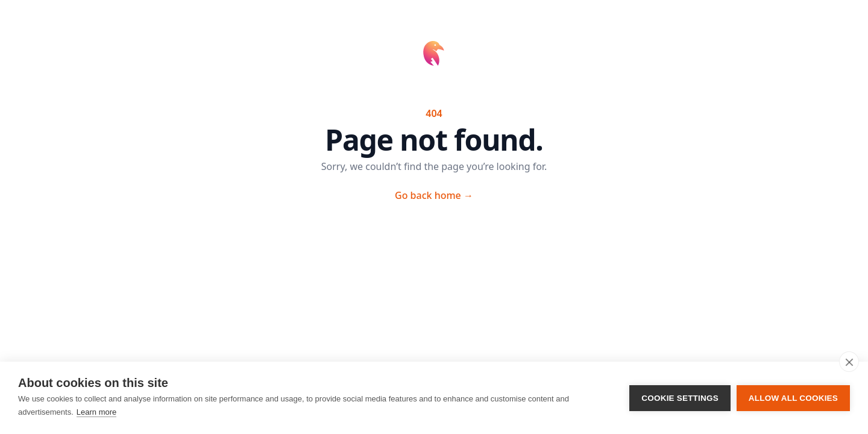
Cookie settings (680, 398)
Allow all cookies (793, 398)
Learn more (96, 412)
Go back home (434, 195)
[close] (849, 362)
